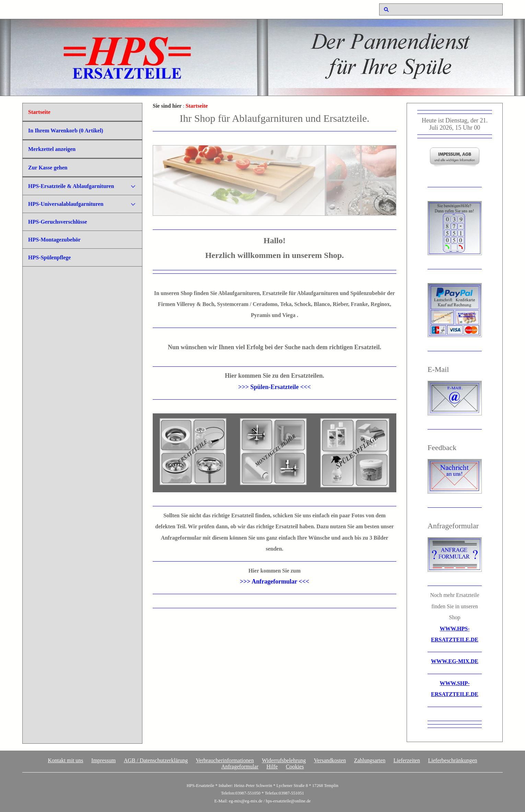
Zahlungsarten (370, 760)
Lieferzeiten (407, 760)
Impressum (103, 760)
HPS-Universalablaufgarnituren (66, 204)
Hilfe (272, 767)
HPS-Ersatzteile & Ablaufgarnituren (71, 186)
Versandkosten (330, 760)
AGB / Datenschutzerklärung (156, 760)
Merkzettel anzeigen (52, 149)
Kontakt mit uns (65, 760)
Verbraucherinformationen (225, 760)
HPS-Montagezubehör (54, 240)
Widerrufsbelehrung (284, 760)
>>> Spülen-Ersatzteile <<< (275, 387)
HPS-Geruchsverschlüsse (58, 222)
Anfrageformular (240, 767)
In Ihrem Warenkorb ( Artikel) (66, 131)
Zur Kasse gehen (48, 168)
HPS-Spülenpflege (49, 257)
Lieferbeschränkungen (452, 760)
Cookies (295, 767)
